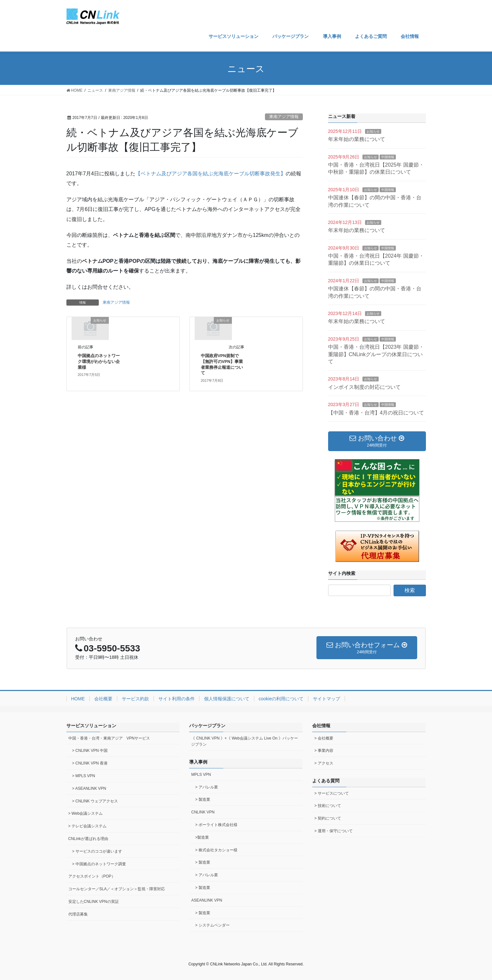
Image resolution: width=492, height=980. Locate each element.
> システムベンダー (212, 925)
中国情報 (388, 157)
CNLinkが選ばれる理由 (88, 839)
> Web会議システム (86, 813)
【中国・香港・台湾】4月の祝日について (376, 413)
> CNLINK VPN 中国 (90, 751)
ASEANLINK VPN (206, 900)
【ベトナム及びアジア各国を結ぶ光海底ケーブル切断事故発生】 (211, 174)
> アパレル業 (206, 787)
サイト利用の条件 (177, 699)
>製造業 (202, 837)
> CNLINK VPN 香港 (90, 763)
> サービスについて (331, 793)
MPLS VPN (201, 775)
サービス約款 (135, 699)
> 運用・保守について (333, 831)
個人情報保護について (227, 699)
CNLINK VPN (203, 812)
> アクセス (324, 763)
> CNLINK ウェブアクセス (95, 801)
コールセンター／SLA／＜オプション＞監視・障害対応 (117, 889)
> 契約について (327, 818)
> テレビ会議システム (87, 826)
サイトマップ (326, 699)
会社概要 (103, 699)
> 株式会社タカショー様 (216, 850)
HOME (78, 699)
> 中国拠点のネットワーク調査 (99, 864)
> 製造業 (202, 799)
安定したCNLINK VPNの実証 (94, 902)
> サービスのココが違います (97, 851)
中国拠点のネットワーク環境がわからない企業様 (99, 362)
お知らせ (373, 131)
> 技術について (327, 806)
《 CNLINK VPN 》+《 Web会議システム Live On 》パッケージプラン (245, 741)
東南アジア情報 (284, 117)
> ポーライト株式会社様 (216, 825)
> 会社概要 (324, 738)
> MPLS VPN (84, 776)
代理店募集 (78, 914)
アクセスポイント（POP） (92, 876)
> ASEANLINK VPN (89, 788)
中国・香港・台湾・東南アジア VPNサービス (109, 738)
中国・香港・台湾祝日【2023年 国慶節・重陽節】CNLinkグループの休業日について (376, 354)
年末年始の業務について (357, 139)
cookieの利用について (281, 699)
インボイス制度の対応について (364, 387)
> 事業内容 (324, 751)
